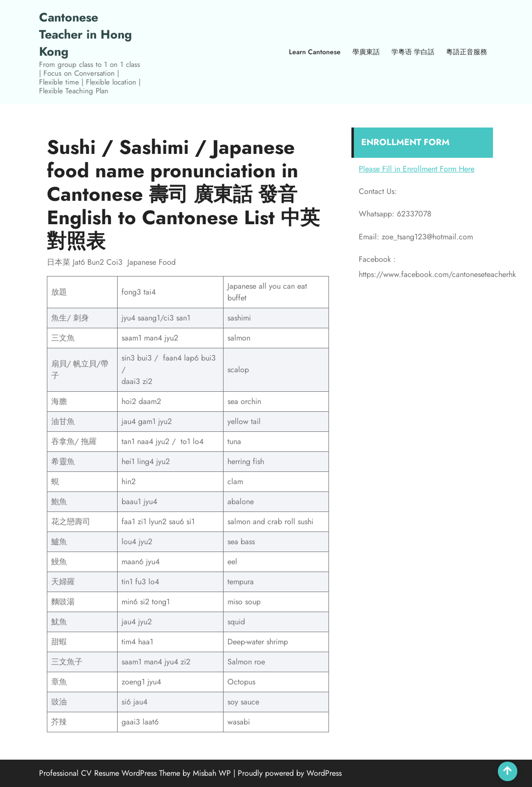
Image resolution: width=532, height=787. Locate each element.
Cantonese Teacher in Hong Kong (85, 34)
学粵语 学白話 (413, 52)
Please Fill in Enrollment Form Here (417, 169)
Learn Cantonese (315, 52)
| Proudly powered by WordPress (287, 773)
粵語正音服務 (467, 52)
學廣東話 (366, 52)
